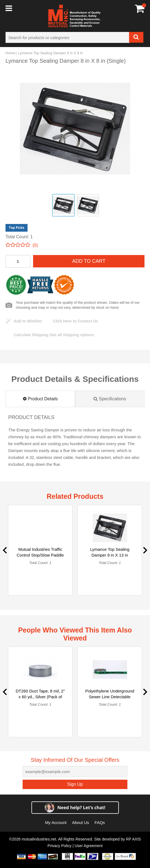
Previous (5, 550)
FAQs (100, 822)
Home (10, 53)
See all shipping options (54, 335)
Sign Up (75, 784)
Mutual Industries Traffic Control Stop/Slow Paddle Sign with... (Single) (40, 555)
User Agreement (89, 846)
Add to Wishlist (28, 321)
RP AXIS (133, 839)
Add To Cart (89, 261)
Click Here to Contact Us (75, 321)
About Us (81, 822)
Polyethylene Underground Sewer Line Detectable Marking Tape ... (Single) (110, 697)
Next (145, 550)
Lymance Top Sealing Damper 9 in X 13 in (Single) (110, 555)
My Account (56, 822)
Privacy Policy (59, 846)
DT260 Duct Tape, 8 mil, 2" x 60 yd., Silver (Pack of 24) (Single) (40, 697)
